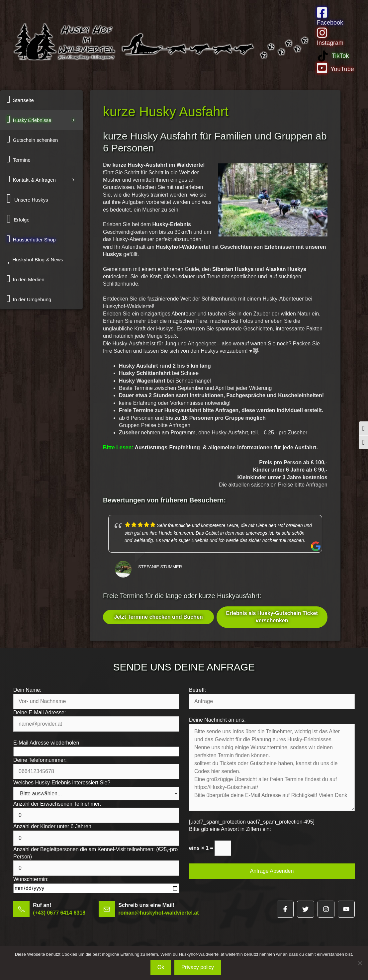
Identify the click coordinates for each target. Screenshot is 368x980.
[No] (360, 963)
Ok (161, 967)
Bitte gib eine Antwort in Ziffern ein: (230, 829)
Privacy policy (198, 967)
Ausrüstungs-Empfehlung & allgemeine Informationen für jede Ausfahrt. (210, 447)
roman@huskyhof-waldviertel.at (158, 913)
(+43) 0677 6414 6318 (59, 913)
